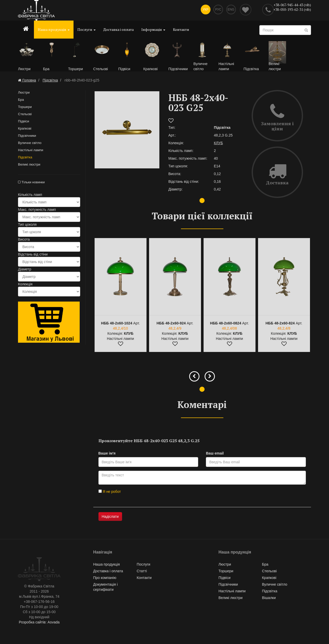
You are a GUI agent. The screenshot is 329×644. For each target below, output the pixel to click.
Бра (21, 101)
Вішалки (269, 599)
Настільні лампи (31, 151)
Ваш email (215, 455)
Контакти (181, 29)
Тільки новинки (31, 183)
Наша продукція (54, 29)
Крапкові (25, 129)
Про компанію (105, 579)
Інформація (153, 29)
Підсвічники (27, 137)
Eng (231, 10)
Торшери (25, 108)
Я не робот (110, 493)
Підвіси (24, 122)
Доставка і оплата (118, 29)
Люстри (24, 93)
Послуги (86, 29)
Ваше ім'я (107, 455)
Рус (217, 10)
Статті (142, 572)
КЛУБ (218, 144)
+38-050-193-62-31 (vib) (292, 9)
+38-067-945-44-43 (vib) (292, 5)
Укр (203, 10)
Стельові (25, 115)
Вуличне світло (30, 144)
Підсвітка (25, 158)
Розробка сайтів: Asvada (39, 623)
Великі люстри (29, 165)
